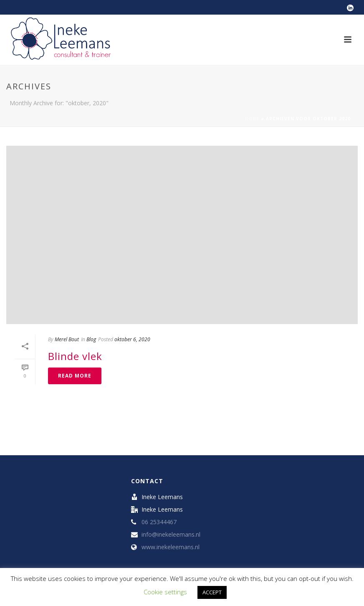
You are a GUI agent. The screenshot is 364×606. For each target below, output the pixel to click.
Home (252, 119)
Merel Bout (67, 339)
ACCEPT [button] (212, 592)
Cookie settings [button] (165, 592)
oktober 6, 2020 (132, 339)
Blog (91, 339)
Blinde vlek (75, 356)
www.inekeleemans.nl (171, 547)
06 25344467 (159, 522)
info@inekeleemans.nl (171, 535)
